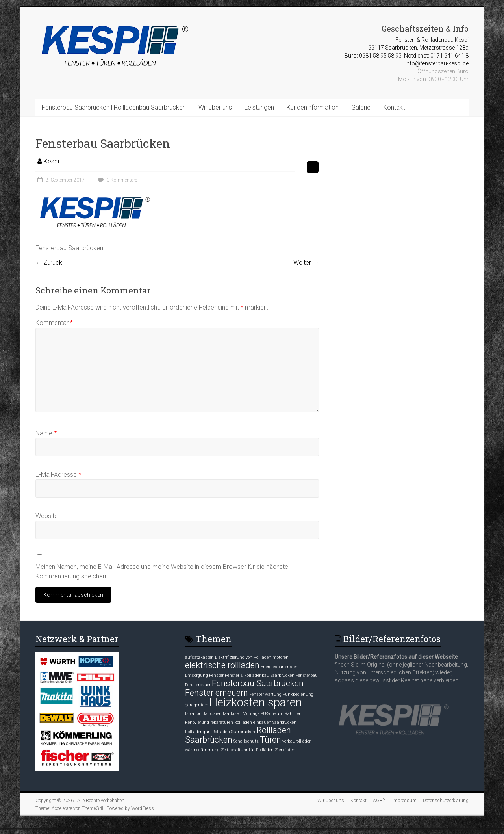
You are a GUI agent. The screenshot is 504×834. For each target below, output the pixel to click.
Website (47, 516)
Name (46, 433)
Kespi (51, 161)
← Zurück (49, 263)
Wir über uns (215, 107)
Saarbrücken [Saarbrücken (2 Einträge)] (209, 740)
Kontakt (394, 107)
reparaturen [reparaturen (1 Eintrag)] (222, 722)
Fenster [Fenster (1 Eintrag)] (216, 675)
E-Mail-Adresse (58, 475)
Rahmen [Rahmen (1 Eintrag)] (293, 714)
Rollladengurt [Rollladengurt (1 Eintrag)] (198, 732)
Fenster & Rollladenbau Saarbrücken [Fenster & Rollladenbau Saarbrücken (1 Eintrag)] (260, 675)
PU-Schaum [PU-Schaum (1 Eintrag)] (272, 714)
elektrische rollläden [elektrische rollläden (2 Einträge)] (222, 665)
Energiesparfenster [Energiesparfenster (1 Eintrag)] (279, 667)
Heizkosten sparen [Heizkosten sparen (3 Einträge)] (256, 702)
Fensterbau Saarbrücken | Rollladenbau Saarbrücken (114, 107)
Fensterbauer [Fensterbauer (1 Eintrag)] (198, 685)
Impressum (404, 801)
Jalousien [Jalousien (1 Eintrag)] (212, 714)
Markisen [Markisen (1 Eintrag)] (232, 714)
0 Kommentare (117, 180)
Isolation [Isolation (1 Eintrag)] (193, 714)
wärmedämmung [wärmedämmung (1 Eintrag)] (202, 750)
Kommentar (54, 323)
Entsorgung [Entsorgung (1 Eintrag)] (196, 675)
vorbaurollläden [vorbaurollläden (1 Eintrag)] (297, 741)
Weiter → (306, 263)
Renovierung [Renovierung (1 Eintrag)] (197, 722)
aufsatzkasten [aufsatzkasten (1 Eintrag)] (199, 657)
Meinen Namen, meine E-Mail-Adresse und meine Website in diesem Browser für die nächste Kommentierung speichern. (162, 571)
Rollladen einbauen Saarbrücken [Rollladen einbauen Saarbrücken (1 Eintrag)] (265, 722)
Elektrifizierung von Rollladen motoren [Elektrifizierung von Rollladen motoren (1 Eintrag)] (252, 657)
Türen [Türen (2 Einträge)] (271, 740)
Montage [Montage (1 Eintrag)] (251, 714)
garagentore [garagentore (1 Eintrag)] (196, 705)
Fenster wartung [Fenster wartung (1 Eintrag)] (265, 694)
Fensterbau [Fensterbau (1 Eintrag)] (307, 675)
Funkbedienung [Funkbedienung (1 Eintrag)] (298, 694)
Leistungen (259, 107)
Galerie (361, 107)
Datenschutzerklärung (446, 801)
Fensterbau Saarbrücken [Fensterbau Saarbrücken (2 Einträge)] (258, 683)
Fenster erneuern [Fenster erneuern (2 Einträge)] (217, 693)
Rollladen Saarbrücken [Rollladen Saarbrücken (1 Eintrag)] (234, 732)
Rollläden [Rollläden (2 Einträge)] (274, 730)
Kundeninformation (313, 107)
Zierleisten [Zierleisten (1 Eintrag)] (285, 750)
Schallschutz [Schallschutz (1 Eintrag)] (246, 741)
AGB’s (379, 801)
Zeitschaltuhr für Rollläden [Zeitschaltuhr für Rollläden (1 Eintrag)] (247, 750)
